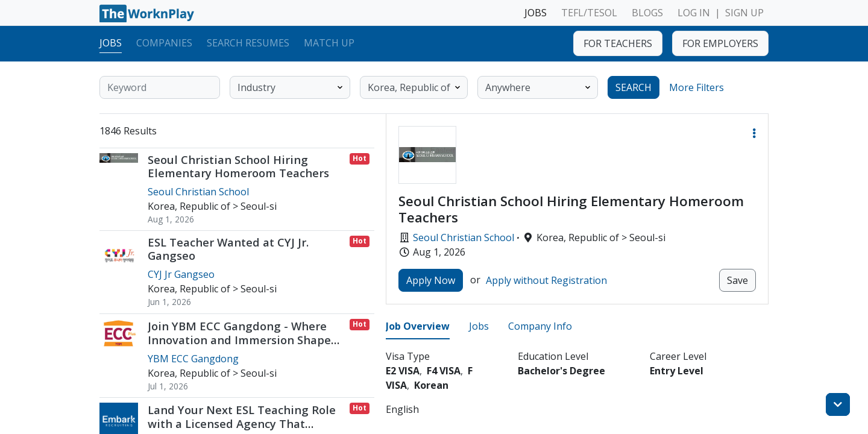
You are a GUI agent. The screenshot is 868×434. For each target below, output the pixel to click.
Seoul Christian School (464, 237)
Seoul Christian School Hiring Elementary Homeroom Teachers (238, 166)
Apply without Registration (546, 280)
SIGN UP (744, 13)
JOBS (536, 13)
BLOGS (647, 13)
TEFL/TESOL (589, 13)
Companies (164, 43)
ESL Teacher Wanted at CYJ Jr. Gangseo (228, 249)
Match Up (329, 43)
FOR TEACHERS (618, 43)
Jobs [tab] (479, 326)
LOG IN (694, 13)
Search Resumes (248, 43)
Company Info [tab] (540, 326)
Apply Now (431, 280)
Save (737, 280)
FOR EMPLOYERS (720, 43)
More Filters (697, 87)
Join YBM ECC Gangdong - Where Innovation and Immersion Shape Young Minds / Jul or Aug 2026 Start (246, 340)
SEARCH (634, 87)
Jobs (111, 43)
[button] (754, 133)
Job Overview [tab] (418, 326)
